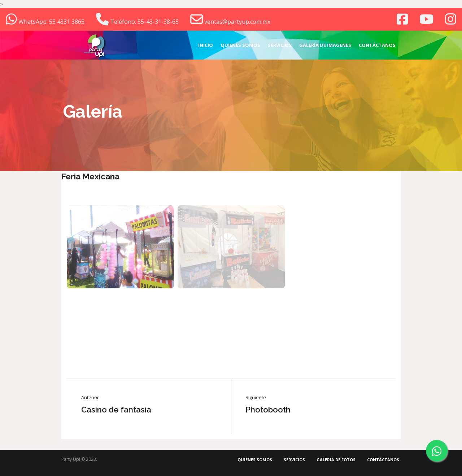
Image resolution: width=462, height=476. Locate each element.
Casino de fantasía (116, 410)
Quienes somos (255, 460)
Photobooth (268, 410)
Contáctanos (383, 460)
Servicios (294, 460)
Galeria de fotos (336, 460)
